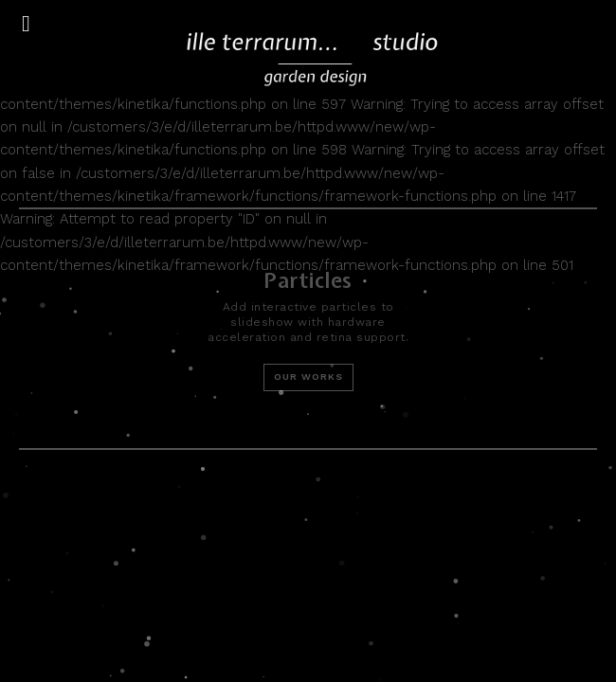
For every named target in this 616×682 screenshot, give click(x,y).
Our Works (308, 377)
